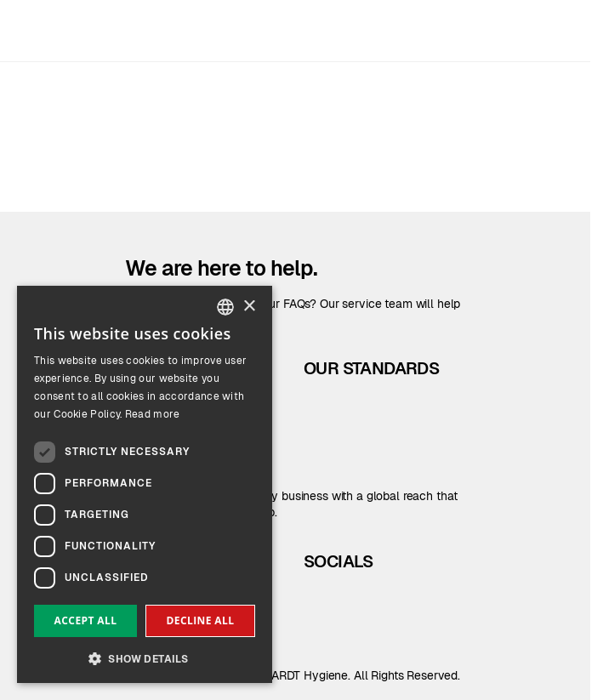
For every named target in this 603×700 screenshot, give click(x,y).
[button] (145, 657)
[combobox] (225, 307)
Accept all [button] (86, 620)
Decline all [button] (201, 620)
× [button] (249, 307)
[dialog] (145, 484)
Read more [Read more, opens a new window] (153, 414)
